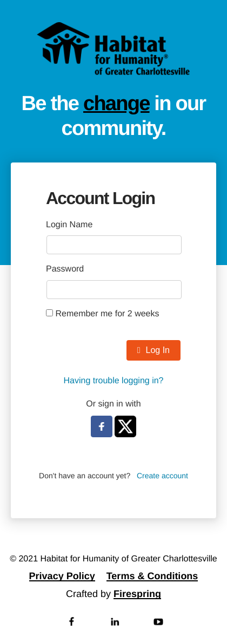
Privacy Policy (62, 576)
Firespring (137, 594)
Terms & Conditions (152, 576)
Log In (153, 350)
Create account (162, 476)
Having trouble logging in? (113, 381)
